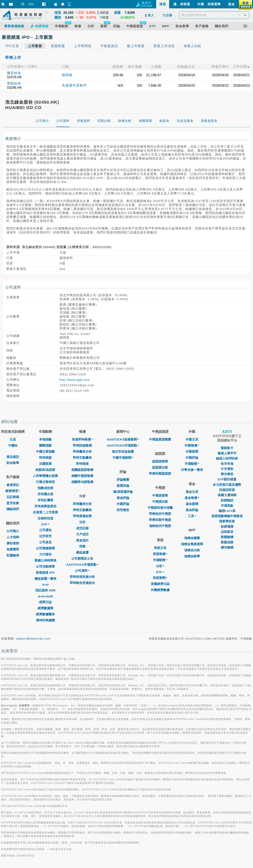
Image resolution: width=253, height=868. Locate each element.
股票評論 (123, 486)
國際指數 (45, 445)
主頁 (13, 439)
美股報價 (160, 554)
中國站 (13, 445)
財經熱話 (227, 500)
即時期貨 (45, 458)
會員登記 (13, 485)
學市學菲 (227, 474)
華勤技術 (14, 83)
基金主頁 (192, 492)
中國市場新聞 (123, 458)
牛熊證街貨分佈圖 (160, 508)
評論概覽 (123, 480)
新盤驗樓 (227, 537)
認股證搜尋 (160, 461)
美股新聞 (160, 578)
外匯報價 (192, 445)
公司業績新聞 (45, 548)
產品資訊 (13, 457)
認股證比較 (160, 467)
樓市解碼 (227, 547)
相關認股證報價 (82, 470)
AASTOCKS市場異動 (82, 565)
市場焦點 (227, 505)
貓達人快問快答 (227, 458)
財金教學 (13, 463)
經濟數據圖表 (45, 614)
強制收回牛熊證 (160, 526)
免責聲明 (13, 549)
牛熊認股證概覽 (160, 439)
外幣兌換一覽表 (192, 470)
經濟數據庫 (45, 608)
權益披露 (82, 552)
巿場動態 (192, 464)
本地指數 (45, 439)
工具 (192, 516)
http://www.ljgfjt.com (75, 380)
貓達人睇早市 (227, 453)
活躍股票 (45, 464)
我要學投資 (227, 521)
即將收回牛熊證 (160, 514)
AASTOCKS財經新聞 (123, 439)
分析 (160, 566)
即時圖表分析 (82, 451)
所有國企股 (45, 494)
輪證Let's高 (227, 511)
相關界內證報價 (82, 482)
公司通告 (45, 530)
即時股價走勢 (82, 516)
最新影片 (227, 448)
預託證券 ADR (45, 590)
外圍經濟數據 (160, 590)
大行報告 (45, 554)
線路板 (67, 75)
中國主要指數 (45, 451)
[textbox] (214, 15)
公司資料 (82, 571)
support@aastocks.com (33, 639)
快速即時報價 (82, 439)
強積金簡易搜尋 (192, 544)
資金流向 (82, 540)
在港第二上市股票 (45, 512)
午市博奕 (227, 469)
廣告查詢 (13, 543)
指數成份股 (45, 488)
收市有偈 (227, 464)
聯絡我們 (13, 509)
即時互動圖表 (82, 458)
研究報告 (123, 510)
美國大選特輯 (227, 495)
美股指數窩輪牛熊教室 (227, 516)
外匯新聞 (192, 451)
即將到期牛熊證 (160, 520)
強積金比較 (192, 550)
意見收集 (13, 503)
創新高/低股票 (45, 470)
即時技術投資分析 (82, 577)
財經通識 (227, 526)
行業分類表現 (45, 482)
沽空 (82, 522)
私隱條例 (13, 555)
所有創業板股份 (45, 506)
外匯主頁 (192, 439)
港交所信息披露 (123, 451)
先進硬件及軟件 (74, 85)
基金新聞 (192, 504)
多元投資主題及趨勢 (227, 485)
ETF (45, 524)
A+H (45, 585)
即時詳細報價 (82, 445)
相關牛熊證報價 (82, 476)
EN (31, 4)
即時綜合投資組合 (82, 583)
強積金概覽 (192, 538)
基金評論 (123, 498)
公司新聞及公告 (82, 558)
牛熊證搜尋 (160, 495)
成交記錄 (82, 528)
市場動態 (160, 560)
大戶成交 (82, 534)
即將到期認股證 (160, 473)
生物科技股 (45, 518)
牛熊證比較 (160, 502)
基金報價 (192, 498)
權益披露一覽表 (45, 579)
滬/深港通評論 (123, 492)
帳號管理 (13, 491)
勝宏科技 (14, 73)
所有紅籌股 (45, 500)
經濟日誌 (45, 602)
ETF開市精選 (227, 479)
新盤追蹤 (227, 542)
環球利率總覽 (45, 620)
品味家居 (227, 532)
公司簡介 (13, 531)
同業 (82, 546)
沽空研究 (45, 536)
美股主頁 (160, 548)
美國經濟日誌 (160, 584)
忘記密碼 (13, 497)
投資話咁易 (227, 490)
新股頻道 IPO (45, 572)
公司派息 (45, 542)
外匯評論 (123, 504)
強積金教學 (192, 556)
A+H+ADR (45, 596)
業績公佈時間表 (45, 560)
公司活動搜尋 (45, 566)
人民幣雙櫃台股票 (45, 476)
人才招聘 (13, 537)
